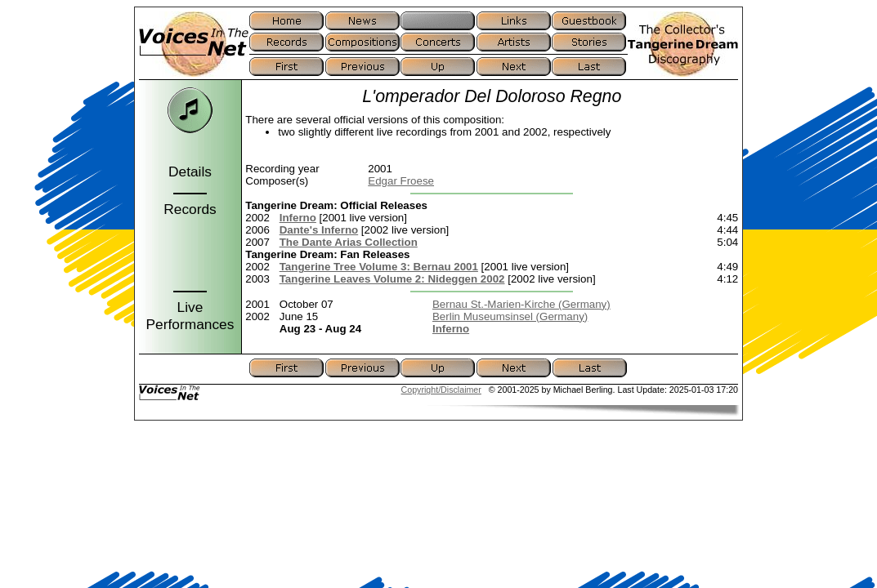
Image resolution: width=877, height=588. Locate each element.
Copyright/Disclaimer (441, 390)
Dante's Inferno (319, 230)
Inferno (298, 218)
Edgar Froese (401, 181)
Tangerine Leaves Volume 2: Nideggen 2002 (392, 279)
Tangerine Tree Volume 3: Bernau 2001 (379, 267)
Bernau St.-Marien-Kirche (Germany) (521, 304)
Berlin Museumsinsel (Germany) (510, 316)
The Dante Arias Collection (349, 242)
